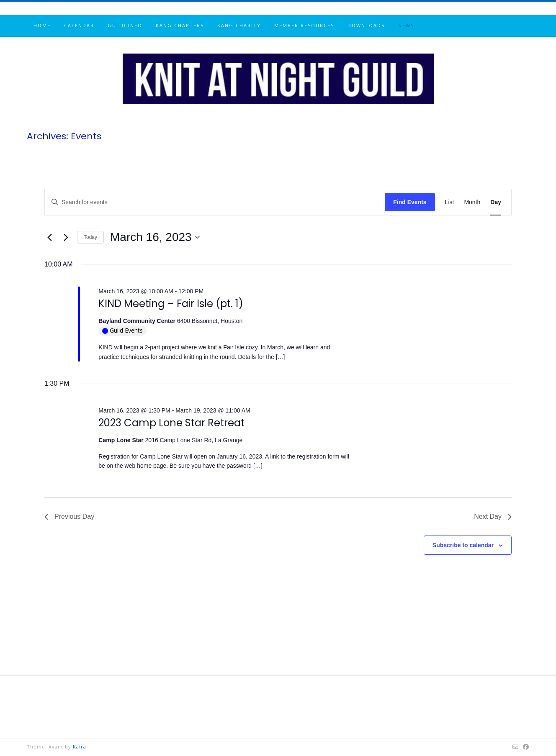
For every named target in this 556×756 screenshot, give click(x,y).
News (406, 25)
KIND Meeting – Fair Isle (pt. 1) (171, 304)
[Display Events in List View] (450, 202)
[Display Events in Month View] (472, 202)
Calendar (79, 25)
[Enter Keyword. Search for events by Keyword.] (215, 202)
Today (90, 237)
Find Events (410, 202)
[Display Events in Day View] (496, 202)
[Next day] (66, 237)
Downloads (366, 25)
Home (42, 25)
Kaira (80, 747)
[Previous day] (49, 237)
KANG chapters (180, 25)
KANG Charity (239, 25)
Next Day (493, 516)
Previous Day (69, 516)
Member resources (304, 25)
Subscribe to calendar (463, 545)
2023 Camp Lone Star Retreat (171, 423)
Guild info (125, 25)
